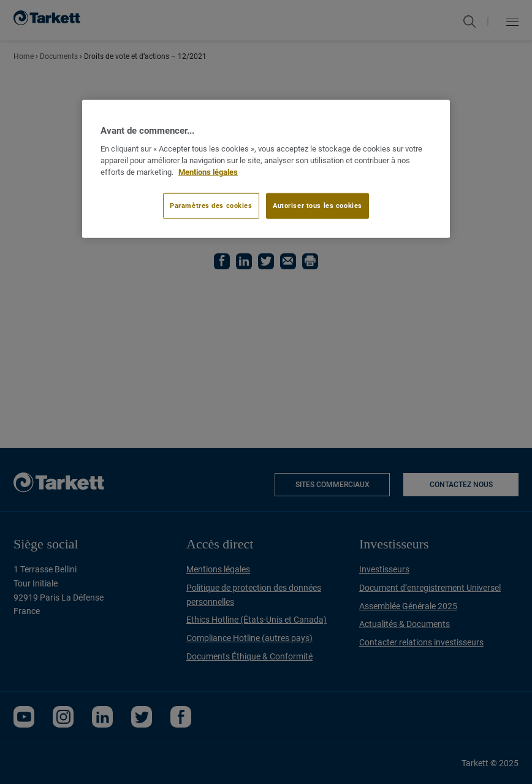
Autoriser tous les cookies (317, 206)
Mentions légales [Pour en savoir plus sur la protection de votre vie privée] (208, 171)
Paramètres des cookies (211, 206)
